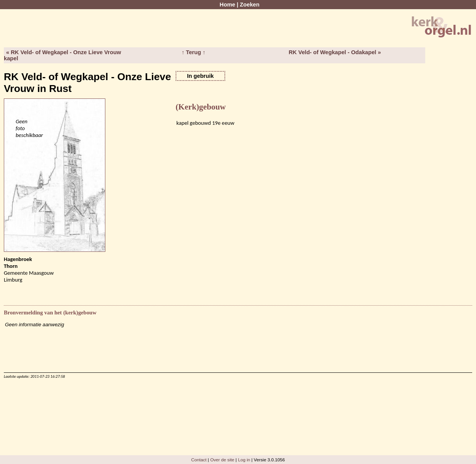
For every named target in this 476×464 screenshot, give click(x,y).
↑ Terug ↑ (194, 52)
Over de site (222, 460)
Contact (199, 460)
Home (227, 5)
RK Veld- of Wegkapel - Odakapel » (335, 52)
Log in (244, 460)
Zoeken (249, 5)
